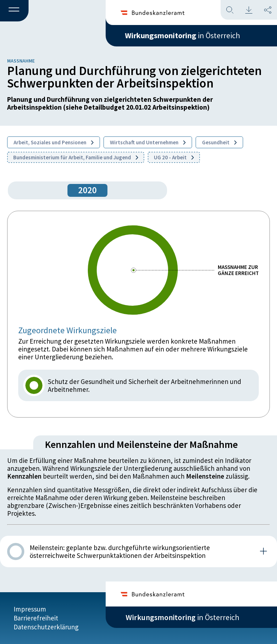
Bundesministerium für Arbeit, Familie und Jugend (76, 157)
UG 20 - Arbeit (174, 157)
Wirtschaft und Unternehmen (148, 142)
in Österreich (182, 35)
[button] (14, 11)
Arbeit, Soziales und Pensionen (54, 142)
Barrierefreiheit (36, 618)
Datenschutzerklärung (46, 627)
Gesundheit (219, 142)
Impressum (30, 609)
